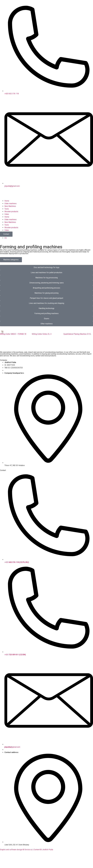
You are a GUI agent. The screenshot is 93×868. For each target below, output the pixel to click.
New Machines (10, 206)
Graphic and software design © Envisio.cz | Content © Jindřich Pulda (27, 850)
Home (7, 201)
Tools (7, 209)
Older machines (10, 203)
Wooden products (11, 211)
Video (7, 214)
